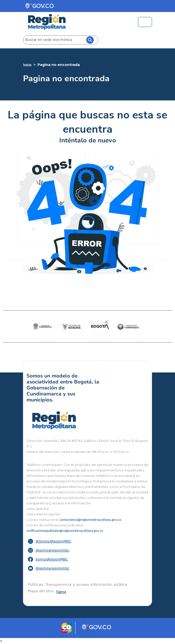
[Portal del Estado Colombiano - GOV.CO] (40, 6)
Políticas (35, 584)
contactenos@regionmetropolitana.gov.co (90, 520)
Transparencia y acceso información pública (86, 584)
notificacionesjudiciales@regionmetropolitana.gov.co (65, 531)
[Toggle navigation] (145, 22)
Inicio (27, 65)
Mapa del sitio (41, 591)
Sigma (61, 592)
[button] (87, 541)
